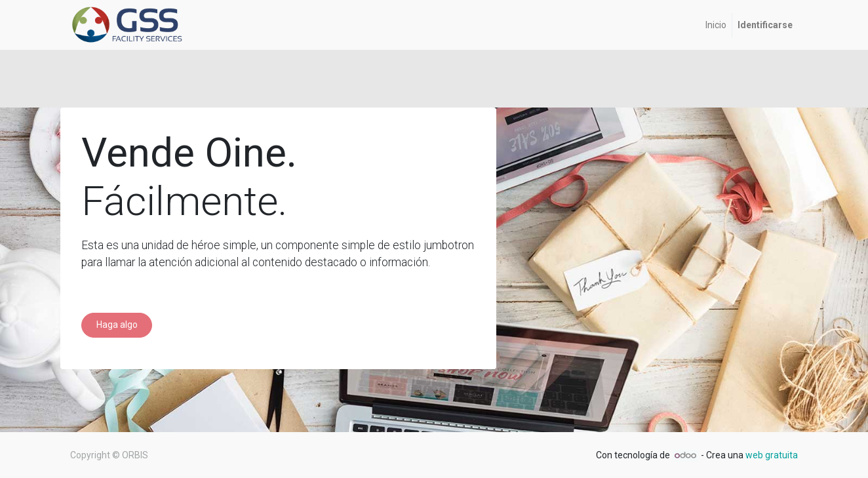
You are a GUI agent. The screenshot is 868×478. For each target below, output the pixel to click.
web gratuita (772, 455)
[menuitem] (716, 25)
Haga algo (117, 325)
